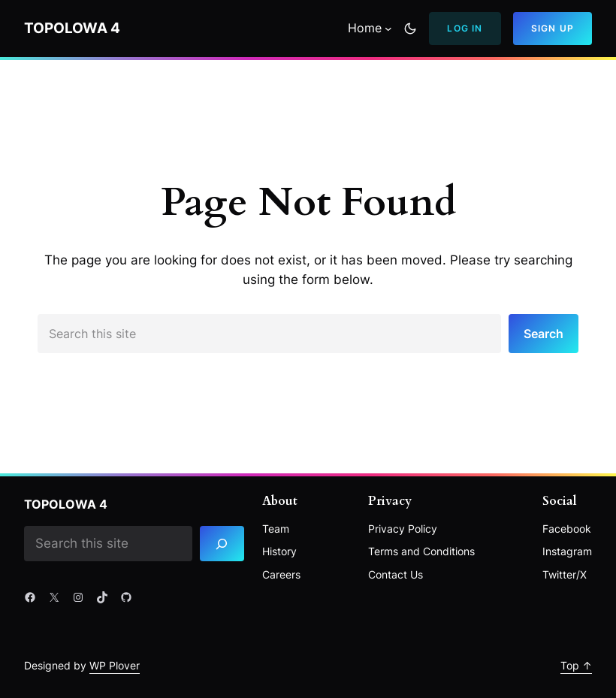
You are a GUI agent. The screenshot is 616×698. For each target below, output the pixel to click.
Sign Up (553, 28)
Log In (465, 28)
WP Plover (115, 665)
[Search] (222, 544)
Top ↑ (576, 665)
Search (544, 334)
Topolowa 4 (72, 28)
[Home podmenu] (388, 29)
